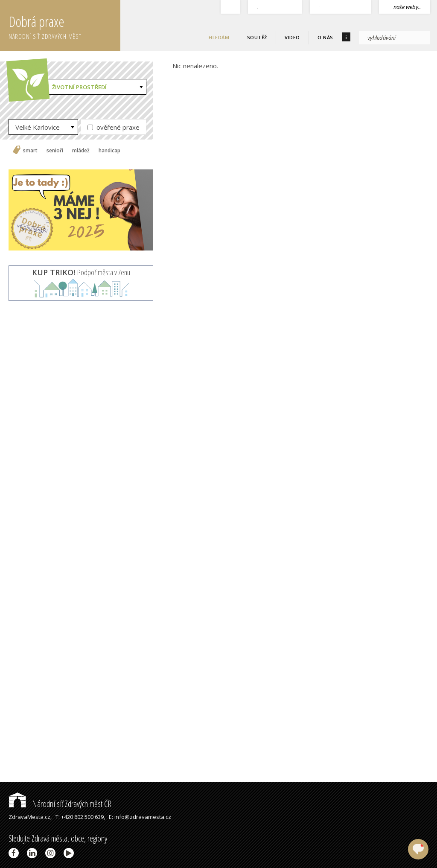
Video (292, 37)
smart (30, 151)
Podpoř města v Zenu (81, 272)
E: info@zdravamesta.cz (140, 817)
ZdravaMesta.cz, (30, 817)
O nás (325, 37)
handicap (109, 151)
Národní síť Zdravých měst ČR (60, 804)
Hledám (219, 37)
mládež (81, 151)
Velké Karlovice (38, 127)
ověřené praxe (114, 127)
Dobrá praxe (64, 26)
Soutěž (257, 37)
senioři (55, 151)
